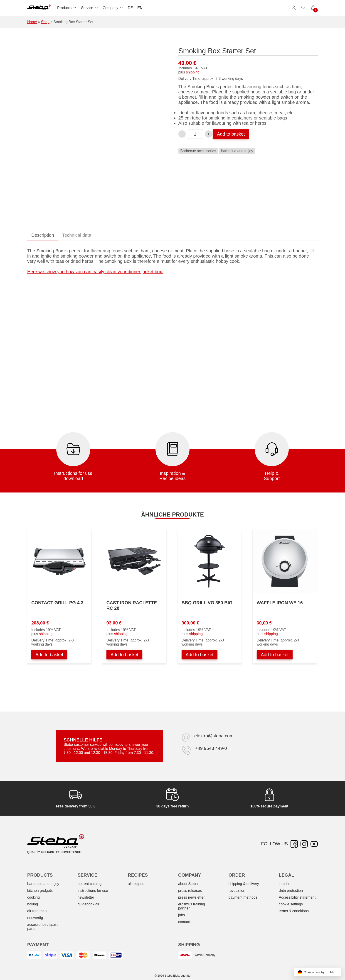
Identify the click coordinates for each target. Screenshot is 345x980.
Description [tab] (43, 235)
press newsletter (191, 897)
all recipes (136, 884)
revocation (237, 891)
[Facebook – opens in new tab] (294, 844)
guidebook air (89, 904)
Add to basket (231, 134)
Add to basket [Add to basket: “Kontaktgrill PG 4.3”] (49, 655)
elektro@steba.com (214, 736)
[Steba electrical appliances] (39, 8)
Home (32, 22)
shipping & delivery (244, 884)
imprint (284, 884)
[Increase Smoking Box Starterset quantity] (208, 134)
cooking (33, 897)
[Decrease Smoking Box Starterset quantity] (182, 134)
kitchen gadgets (40, 891)
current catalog (90, 884)
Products (67, 8)
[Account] (294, 8)
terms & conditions (294, 911)
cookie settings (291, 904)
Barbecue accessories (198, 151)
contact (184, 922)
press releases (190, 891)
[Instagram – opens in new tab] (304, 844)
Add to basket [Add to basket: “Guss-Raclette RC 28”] (124, 655)
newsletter (86, 897)
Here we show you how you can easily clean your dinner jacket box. (95, 272)
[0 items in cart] (313, 8)
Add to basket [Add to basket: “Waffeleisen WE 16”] (275, 655)
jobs (181, 915)
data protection (291, 891)
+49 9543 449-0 (211, 748)
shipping (193, 72)
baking (33, 904)
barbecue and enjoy (237, 151)
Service (90, 8)
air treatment (37, 911)
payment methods (243, 897)
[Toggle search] (303, 8)
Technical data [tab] (77, 235)
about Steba (188, 884)
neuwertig (35, 918)
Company (113, 8)
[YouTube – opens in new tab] (314, 844)
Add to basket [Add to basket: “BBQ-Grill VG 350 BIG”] (200, 655)
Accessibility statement (297, 897)
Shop (45, 22)
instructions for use (93, 891)
